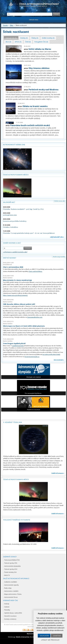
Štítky (12, 25)
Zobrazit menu (34, 20)
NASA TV (7, 575)
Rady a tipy (8, 588)
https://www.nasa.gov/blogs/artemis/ (15, 295)
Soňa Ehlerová (7, 265)
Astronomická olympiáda (12, 566)
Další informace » (58, 473)
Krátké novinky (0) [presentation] (48, 38)
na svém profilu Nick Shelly (51, 354)
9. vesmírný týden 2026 (13, 422)
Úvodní (5, 25)
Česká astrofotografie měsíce (16, 175)
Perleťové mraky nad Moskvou (43, 90)
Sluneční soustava (10, 616)
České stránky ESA (10, 572)
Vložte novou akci (60, 201)
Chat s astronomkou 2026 (13, 267)
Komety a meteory (10, 619)
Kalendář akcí (9, 202)
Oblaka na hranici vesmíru (35, 106)
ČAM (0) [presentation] (28, 42)
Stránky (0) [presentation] (24, 38)
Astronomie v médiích (11, 591)
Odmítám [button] (57, 636)
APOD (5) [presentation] (18, 42)
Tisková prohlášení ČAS (12, 560)
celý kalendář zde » (57, 237)
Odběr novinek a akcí (12, 243)
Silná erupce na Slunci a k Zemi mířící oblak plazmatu (24, 326)
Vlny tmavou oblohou (39, 68)
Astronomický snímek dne (14, 145)
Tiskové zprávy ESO (11, 569)
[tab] (11, 38)
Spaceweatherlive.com (35, 317)
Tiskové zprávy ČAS (11, 563)
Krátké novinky (10, 258)
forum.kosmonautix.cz (32, 357)
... (34, 61)
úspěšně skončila (18, 346)
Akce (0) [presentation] (8, 42)
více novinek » (59, 360)
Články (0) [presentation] (35, 38)
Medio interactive (23, 637)
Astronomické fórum (11, 597)
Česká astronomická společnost (20, 625)
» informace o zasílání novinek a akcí (15, 252)
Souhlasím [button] (44, 636)
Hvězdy (7, 604)
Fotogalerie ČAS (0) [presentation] (41, 42)
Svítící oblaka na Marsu (40, 49)
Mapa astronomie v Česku (13, 594)
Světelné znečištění (11, 582)
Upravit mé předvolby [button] (50, 640)
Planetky (7, 610)
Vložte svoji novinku (59, 257)
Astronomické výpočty (11, 585)
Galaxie (7, 607)
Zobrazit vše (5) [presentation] (11, 38)
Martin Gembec (8, 278)
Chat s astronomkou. (35, 271)
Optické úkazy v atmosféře (13, 613)
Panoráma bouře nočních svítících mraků (30, 125)
